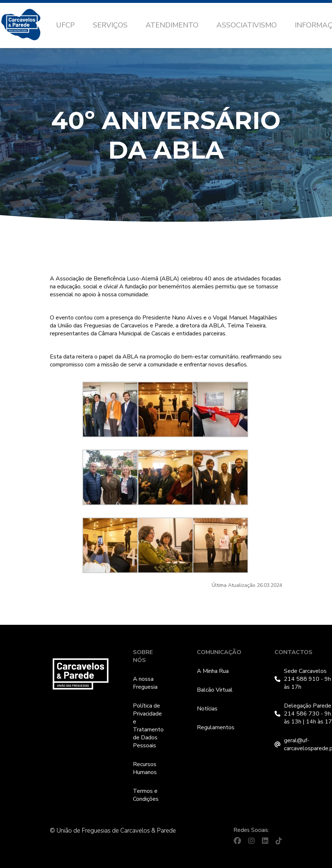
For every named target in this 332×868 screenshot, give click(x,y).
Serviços (110, 25)
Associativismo (247, 25)
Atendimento (172, 25)
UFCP (65, 25)
